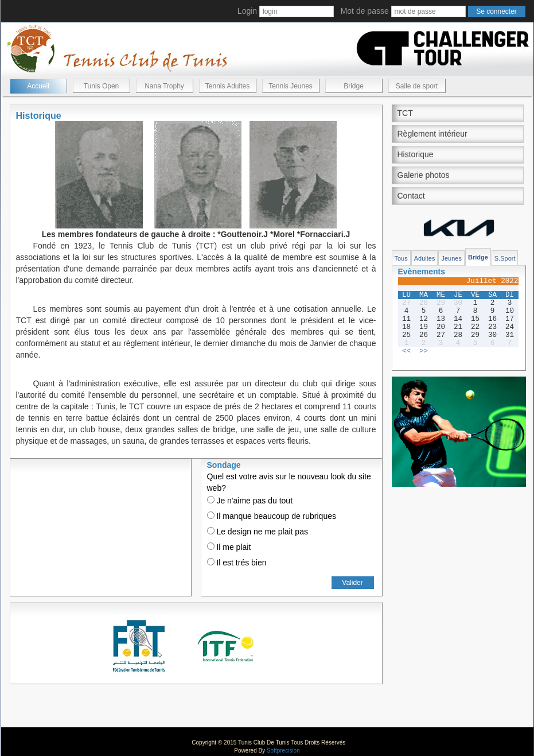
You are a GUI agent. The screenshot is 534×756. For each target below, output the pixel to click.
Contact (411, 196)
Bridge (354, 86)
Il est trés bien (237, 563)
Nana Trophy (164, 86)
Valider (352, 583)
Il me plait (229, 547)
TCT (405, 113)
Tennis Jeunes (291, 86)
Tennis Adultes (227, 86)
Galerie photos (424, 175)
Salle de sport (417, 86)
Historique (416, 154)
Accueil (38, 86)
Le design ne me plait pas (258, 532)
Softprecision (283, 751)
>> (424, 351)
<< (406, 351)
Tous (401, 258)
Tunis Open (102, 86)
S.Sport (505, 258)
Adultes (425, 258)
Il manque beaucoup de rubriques (272, 516)
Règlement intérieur (432, 134)
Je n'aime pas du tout (250, 501)
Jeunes (451, 258)
